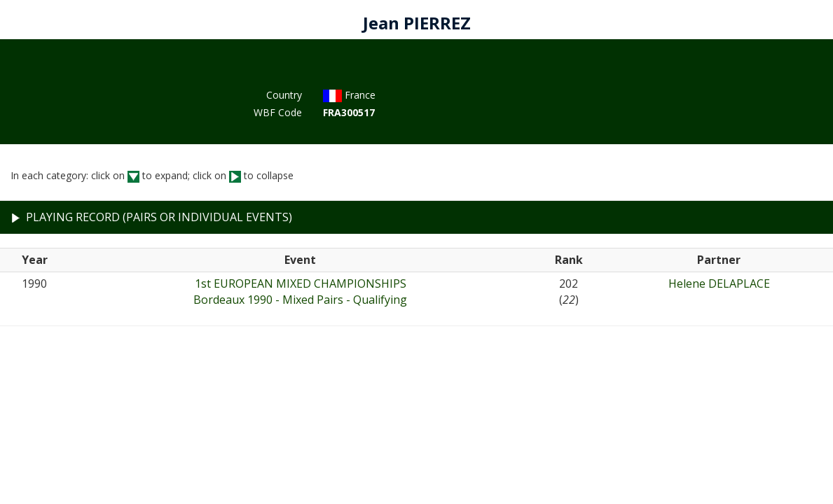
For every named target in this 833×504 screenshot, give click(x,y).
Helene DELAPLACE (719, 283)
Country (284, 95)
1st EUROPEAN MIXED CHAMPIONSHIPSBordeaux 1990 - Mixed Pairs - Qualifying (300, 292)
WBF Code (278, 112)
